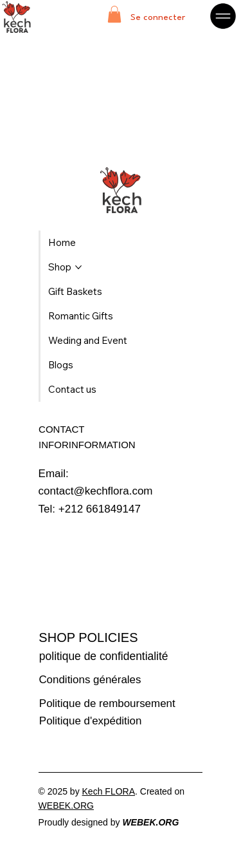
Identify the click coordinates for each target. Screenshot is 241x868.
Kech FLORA (109, 791)
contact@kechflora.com (96, 491)
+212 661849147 (100, 509)
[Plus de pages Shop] (78, 267)
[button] (114, 14)
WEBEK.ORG (66, 806)
